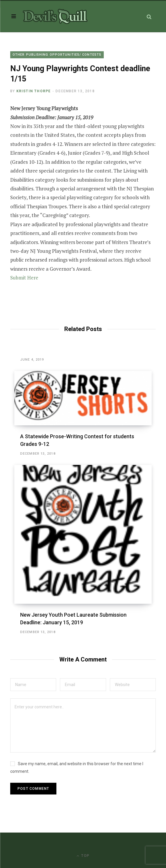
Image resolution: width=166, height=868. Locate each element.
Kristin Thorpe (34, 91)
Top (83, 856)
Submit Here (24, 278)
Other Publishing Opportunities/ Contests (57, 55)
